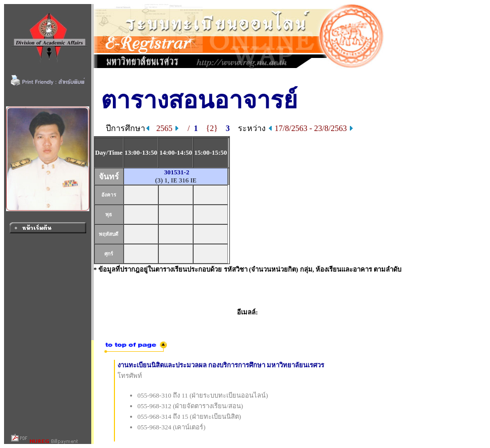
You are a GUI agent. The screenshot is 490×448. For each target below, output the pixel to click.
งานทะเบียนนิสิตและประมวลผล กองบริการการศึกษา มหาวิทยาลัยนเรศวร (221, 365)
